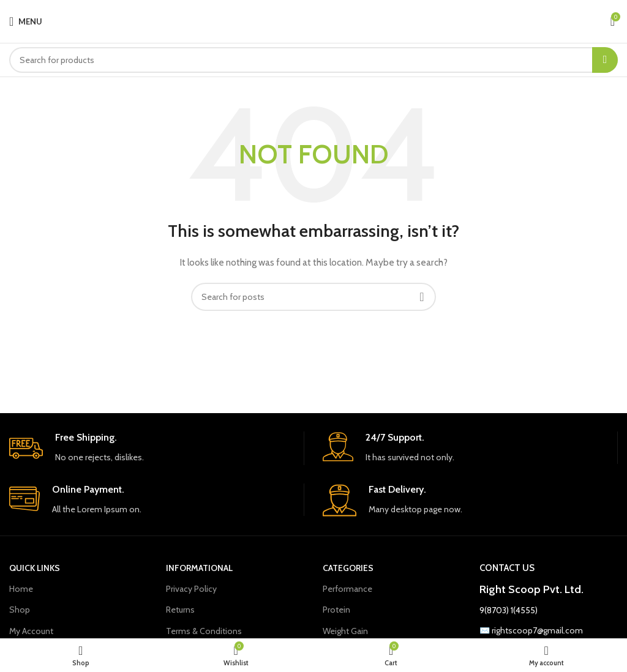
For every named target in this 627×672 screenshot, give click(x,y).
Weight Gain (345, 631)
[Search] (313, 60)
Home (21, 589)
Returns (180, 610)
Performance (347, 589)
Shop (20, 610)
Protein (336, 610)
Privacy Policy (191, 589)
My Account (31, 631)
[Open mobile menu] (26, 21)
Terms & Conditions (204, 631)
